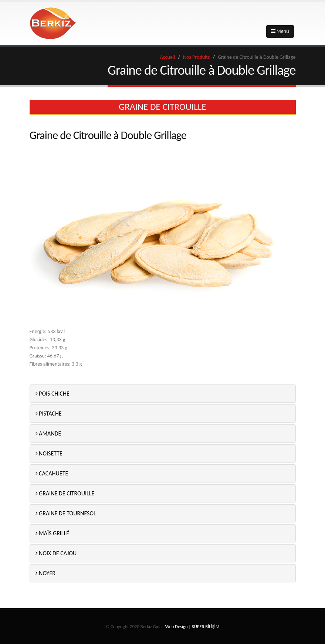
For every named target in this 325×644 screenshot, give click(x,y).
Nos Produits (196, 57)
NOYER (45, 573)
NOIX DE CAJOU (56, 553)
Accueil (168, 57)
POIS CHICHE (53, 394)
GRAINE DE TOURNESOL (66, 513)
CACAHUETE (52, 473)
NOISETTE (49, 453)
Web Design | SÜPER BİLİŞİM (192, 626)
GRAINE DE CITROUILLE (65, 493)
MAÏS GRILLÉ (53, 533)
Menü (280, 31)
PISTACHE (49, 413)
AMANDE (48, 433)
